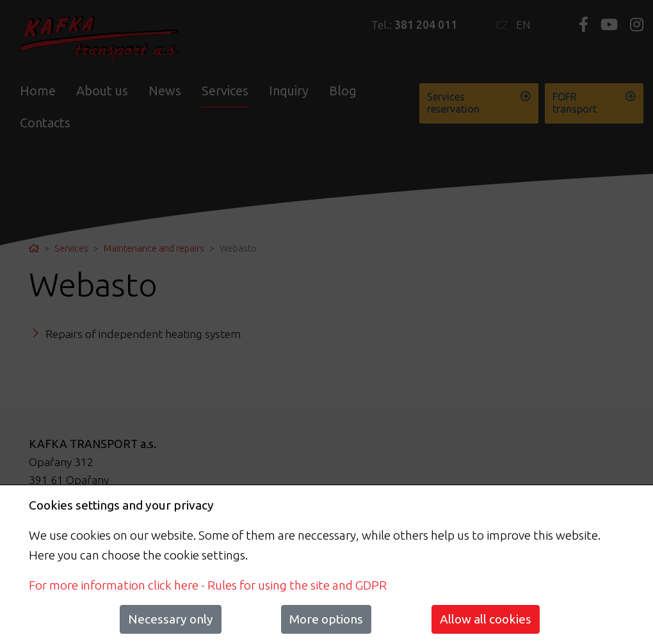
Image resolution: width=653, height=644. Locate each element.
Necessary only (171, 619)
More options (326, 619)
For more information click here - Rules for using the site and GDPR (208, 585)
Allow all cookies (486, 619)
